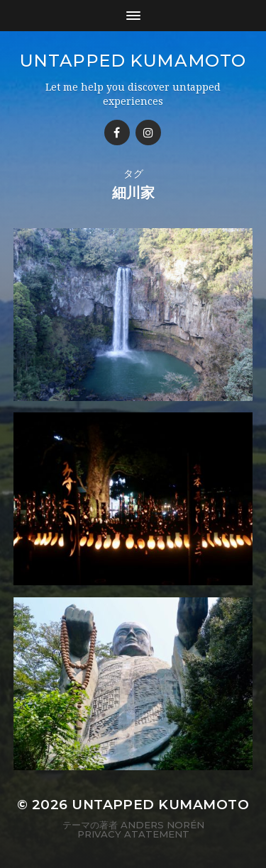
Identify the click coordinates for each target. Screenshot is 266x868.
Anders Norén (162, 825)
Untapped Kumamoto (133, 61)
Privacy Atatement (133, 834)
